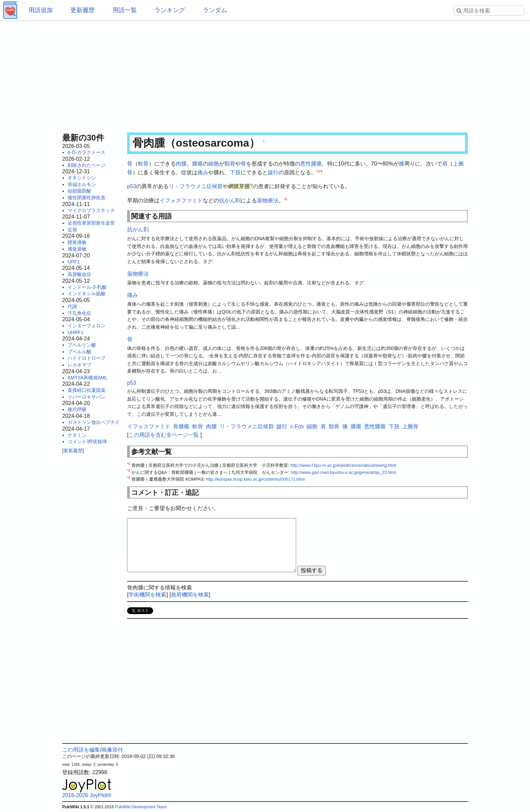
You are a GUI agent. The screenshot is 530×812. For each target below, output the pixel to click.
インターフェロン (87, 326)
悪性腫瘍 (311, 164)
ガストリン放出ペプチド (94, 422)
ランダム (215, 10)
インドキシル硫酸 (87, 294)
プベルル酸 (79, 352)
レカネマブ (79, 365)
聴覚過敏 (77, 242)
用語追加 (41, 10)
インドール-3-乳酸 (87, 287)
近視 (72, 230)
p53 (132, 186)
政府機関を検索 (190, 595)
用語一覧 (125, 10)
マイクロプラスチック (91, 210)
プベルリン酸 (82, 345)
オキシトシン (82, 178)
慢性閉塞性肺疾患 (87, 198)
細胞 (214, 164)
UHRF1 (76, 332)
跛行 (273, 172)
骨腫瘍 (181, 426)
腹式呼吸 (77, 409)
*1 (318, 171)
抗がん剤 (230, 200)
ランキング (170, 10)
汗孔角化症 (79, 313)
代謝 (72, 306)
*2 (321, 171)
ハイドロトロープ (87, 358)
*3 (285, 199)
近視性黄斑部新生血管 (91, 223)
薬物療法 (268, 200)
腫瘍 (197, 164)
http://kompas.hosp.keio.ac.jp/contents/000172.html (256, 479)
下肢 (235, 172)
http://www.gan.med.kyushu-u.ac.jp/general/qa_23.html (343, 472)
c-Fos (297, 426)
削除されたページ (87, 165)
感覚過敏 (77, 249)
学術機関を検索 (147, 595)
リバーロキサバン (87, 397)
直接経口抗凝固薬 (87, 390)
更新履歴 (82, 10)
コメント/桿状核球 (87, 441)
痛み (203, 172)
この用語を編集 (81, 750)
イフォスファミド (181, 200)
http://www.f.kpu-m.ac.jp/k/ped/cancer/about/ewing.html (343, 465)
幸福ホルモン (82, 184)
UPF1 (74, 262)
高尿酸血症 (79, 274)
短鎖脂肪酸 (79, 191)
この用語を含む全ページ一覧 (164, 435)
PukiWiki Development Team (141, 807)
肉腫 (181, 164)
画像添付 (112, 750)
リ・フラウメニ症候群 (196, 186)
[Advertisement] (265, 74)
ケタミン (77, 435)
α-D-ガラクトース (87, 152)
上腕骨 (410, 426)
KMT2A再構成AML (87, 378)
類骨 (230, 164)
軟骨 (143, 164)
